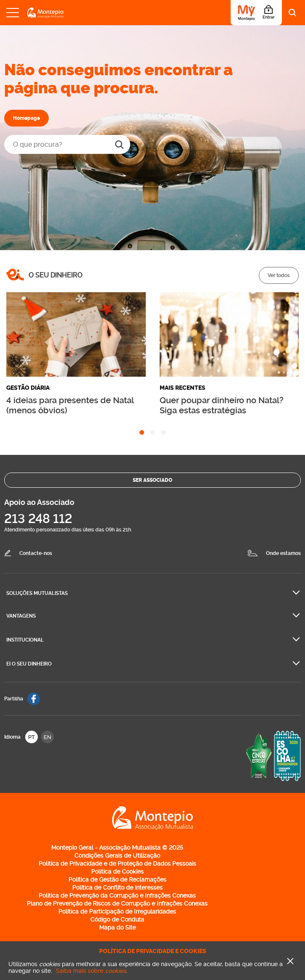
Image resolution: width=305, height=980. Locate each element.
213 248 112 (38, 519)
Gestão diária (28, 388)
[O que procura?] (67, 144)
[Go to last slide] (13, 335)
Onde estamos (283, 553)
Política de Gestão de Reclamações (117, 880)
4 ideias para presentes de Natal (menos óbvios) (70, 405)
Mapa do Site (117, 927)
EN (47, 737)
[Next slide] (292, 335)
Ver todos (279, 275)
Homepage (26, 118)
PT (32, 737)
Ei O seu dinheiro (29, 664)
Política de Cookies (117, 872)
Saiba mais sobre (91, 971)
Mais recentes (183, 388)
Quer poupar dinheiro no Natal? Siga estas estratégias (222, 405)
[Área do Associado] (256, 13)
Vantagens (21, 616)
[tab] (142, 432)
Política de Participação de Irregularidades (117, 911)
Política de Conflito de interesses (117, 888)
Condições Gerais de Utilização (117, 856)
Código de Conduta (117, 919)
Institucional (25, 640)
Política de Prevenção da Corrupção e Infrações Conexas (117, 895)
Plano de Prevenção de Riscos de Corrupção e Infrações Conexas (117, 903)
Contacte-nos (36, 553)
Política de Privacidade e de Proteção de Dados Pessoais (117, 864)
